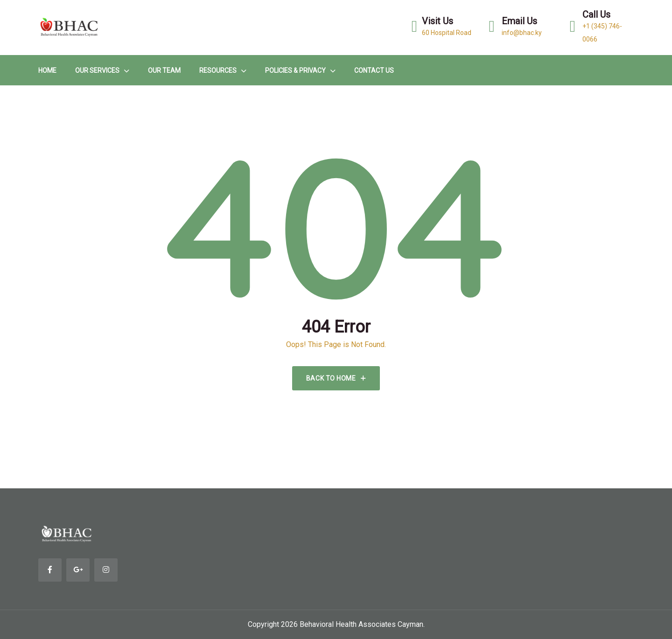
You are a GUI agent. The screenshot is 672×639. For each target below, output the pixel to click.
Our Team (164, 70)
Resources (218, 70)
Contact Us (374, 70)
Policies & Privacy (295, 70)
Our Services (97, 70)
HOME (47, 70)
